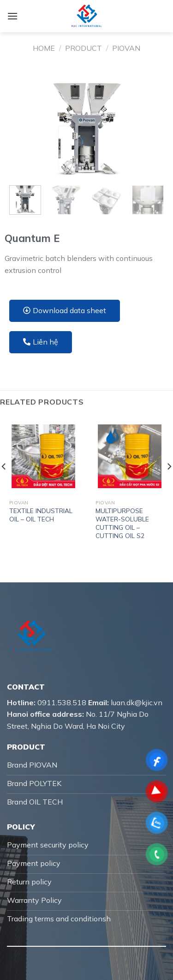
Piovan (126, 48)
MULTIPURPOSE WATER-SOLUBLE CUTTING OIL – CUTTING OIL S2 (122, 523)
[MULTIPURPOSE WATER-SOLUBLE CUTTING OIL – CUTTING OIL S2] (130, 456)
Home (44, 48)
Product (84, 48)
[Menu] (12, 16)
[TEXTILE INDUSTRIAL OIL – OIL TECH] (43, 456)
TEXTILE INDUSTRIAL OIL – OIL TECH (41, 515)
